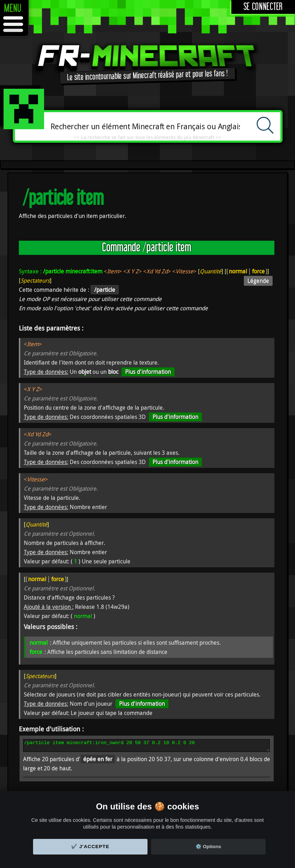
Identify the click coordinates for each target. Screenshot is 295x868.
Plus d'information (148, 372)
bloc (113, 372)
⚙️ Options (208, 847)
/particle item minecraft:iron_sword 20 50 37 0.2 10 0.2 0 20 (147, 747)
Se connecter (263, 7)
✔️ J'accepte (90, 847)
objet (85, 372)
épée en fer (98, 761)
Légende (258, 281)
